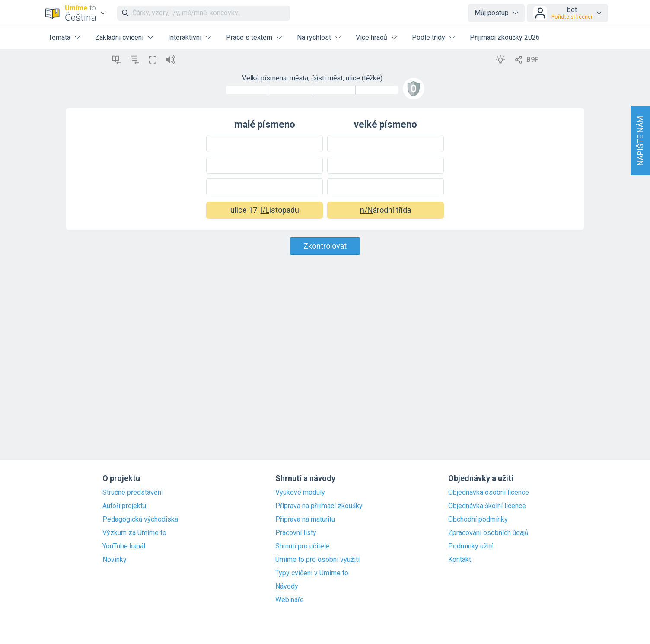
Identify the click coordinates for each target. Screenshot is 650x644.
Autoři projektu (124, 506)
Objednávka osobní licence (489, 493)
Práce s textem (249, 37)
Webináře (290, 600)
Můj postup (492, 13)
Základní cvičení (119, 37)
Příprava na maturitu (305, 519)
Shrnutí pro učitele (303, 546)
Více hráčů (371, 37)
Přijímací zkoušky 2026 (505, 37)
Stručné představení (133, 493)
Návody (287, 586)
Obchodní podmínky (478, 519)
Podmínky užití (470, 546)
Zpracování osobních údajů (488, 533)
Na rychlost (314, 37)
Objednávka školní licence (487, 506)
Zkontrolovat (325, 246)
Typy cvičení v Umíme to (312, 573)
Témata (59, 37)
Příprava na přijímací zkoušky (319, 506)
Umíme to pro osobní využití (317, 560)
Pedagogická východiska (140, 519)
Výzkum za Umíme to (134, 533)
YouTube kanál (124, 546)
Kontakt (460, 560)
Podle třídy (429, 37)
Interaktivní (185, 37)
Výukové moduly (300, 493)
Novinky (115, 560)
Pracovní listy (296, 533)
